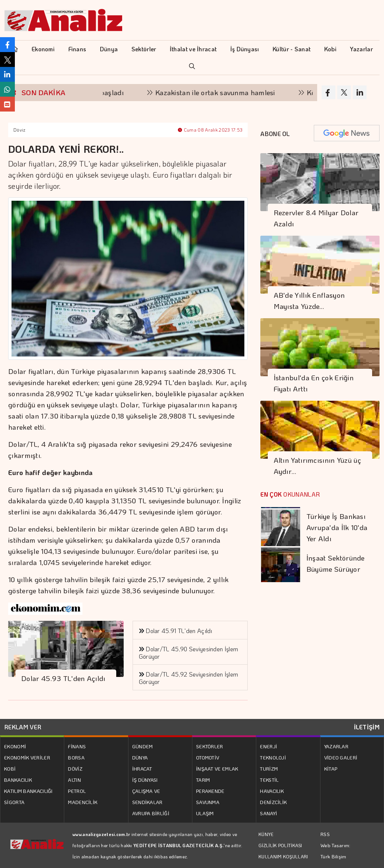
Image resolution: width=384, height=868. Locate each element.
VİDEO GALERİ (341, 757)
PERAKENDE (210, 791)
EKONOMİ (15, 746)
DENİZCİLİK (273, 802)
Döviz (19, 130)
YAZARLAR (336, 746)
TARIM (203, 780)
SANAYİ (269, 813)
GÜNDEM (143, 746)
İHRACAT (142, 769)
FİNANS (77, 746)
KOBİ (10, 769)
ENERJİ (269, 746)
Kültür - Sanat (292, 49)
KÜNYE (266, 834)
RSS (325, 834)
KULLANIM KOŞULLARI (283, 856)
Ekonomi (43, 49)
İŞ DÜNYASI (145, 780)
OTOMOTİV (208, 757)
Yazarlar (361, 49)
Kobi (330, 49)
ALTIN (74, 780)
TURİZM (269, 769)
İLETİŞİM (367, 727)
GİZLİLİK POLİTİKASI (280, 845)
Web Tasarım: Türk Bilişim (336, 851)
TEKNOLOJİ (273, 757)
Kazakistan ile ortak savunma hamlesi (220, 92)
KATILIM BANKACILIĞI (28, 791)
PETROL (77, 791)
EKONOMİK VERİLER (27, 757)
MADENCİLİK (83, 802)
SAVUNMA (208, 802)
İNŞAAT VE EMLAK (217, 769)
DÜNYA (140, 757)
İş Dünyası (245, 49)
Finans (77, 49)
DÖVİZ (75, 769)
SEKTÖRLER (210, 746)
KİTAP (331, 769)
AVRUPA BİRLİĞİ (151, 813)
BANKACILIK (18, 780)
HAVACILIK (272, 791)
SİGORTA (14, 802)
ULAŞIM (205, 813)
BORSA (76, 757)
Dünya (109, 49)
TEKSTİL (269, 780)
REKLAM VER (23, 727)
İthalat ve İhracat (193, 49)
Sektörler (144, 49)
